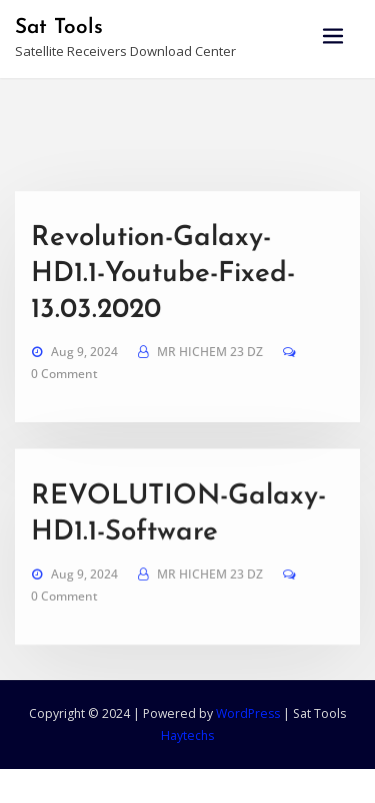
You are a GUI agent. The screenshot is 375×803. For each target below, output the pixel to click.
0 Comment (64, 412)
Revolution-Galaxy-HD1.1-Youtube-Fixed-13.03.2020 (163, 313)
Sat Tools (59, 27)
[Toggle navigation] (333, 36)
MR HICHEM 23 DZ (210, 390)
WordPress (248, 713)
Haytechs (187, 735)
